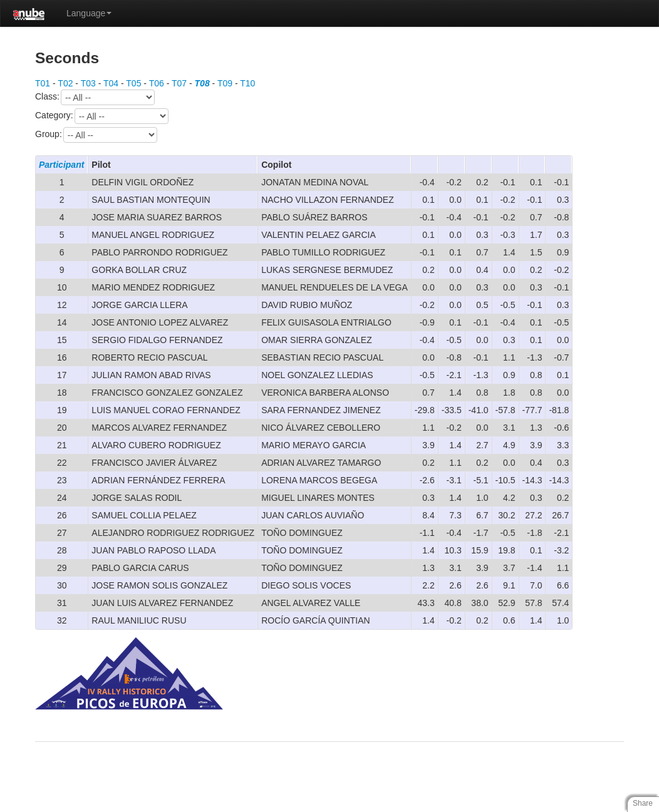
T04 (111, 83)
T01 (43, 83)
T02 (65, 83)
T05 (133, 83)
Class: (95, 97)
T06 (157, 83)
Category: (102, 116)
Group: (96, 135)
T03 (88, 83)
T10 (247, 83)
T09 (225, 83)
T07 (179, 83)
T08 (202, 83)
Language (89, 13)
